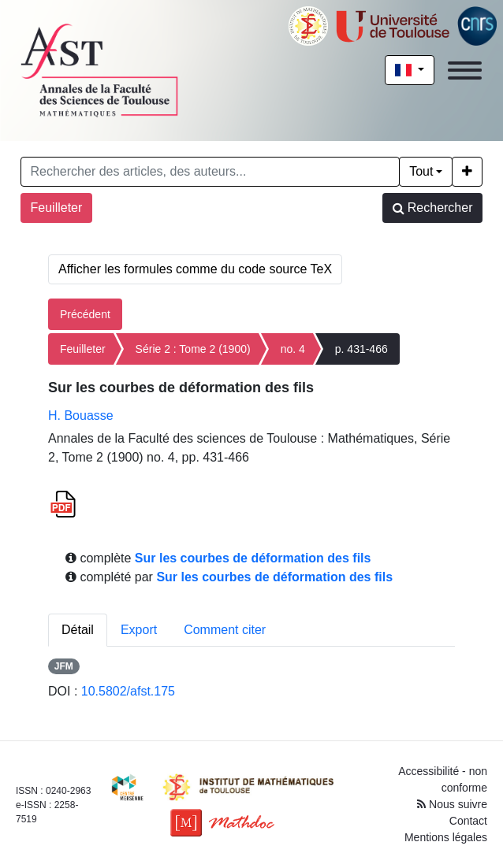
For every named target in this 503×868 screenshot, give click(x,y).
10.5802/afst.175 (128, 691)
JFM (64, 666)
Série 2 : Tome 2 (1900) (193, 349)
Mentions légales (446, 837)
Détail (78, 630)
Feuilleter (57, 208)
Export (139, 630)
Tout (421, 171)
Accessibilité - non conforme (443, 779)
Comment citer (225, 630)
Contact (468, 821)
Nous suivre (452, 804)
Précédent (85, 314)
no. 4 (293, 349)
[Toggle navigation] (465, 70)
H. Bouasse (81, 415)
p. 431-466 (361, 349)
